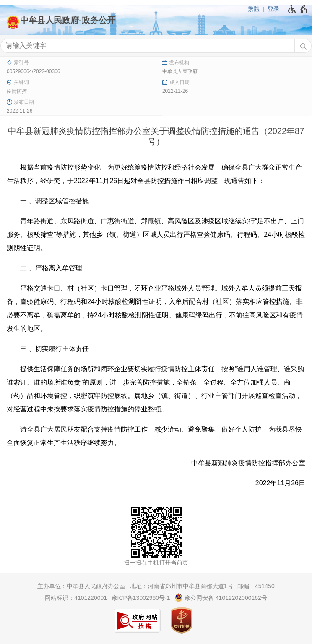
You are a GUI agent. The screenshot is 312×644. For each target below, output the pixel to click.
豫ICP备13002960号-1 (141, 598)
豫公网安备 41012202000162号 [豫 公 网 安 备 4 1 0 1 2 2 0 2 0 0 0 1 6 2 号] (221, 597)
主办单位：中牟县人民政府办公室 (81, 586)
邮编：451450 (256, 586)
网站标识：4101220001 (76, 598)
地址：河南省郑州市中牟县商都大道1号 (182, 586)
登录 (273, 9)
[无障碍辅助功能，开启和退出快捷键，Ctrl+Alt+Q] (298, 9)
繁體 (254, 9)
